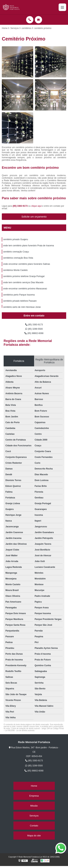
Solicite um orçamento (34, 217)
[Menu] (62, 7)
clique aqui (36, 206)
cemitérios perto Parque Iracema (19, 295)
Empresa (34, 796)
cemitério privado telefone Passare (20, 301)
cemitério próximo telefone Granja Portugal (24, 276)
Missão (34, 806)
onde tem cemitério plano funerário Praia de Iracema (28, 246)
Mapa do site (34, 836)
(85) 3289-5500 (34, 329)
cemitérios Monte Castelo (15, 270)
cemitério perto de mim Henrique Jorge (22, 307)
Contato (34, 826)
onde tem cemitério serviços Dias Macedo (23, 282)
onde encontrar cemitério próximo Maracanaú (25, 289)
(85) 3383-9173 (20, 206)
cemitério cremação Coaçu (16, 252)
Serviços (34, 816)
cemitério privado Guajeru (16, 239)
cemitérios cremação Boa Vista (18, 258)
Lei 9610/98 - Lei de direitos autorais (20, 730)
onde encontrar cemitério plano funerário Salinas (27, 264)
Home (34, 786)
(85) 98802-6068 (34, 333)
